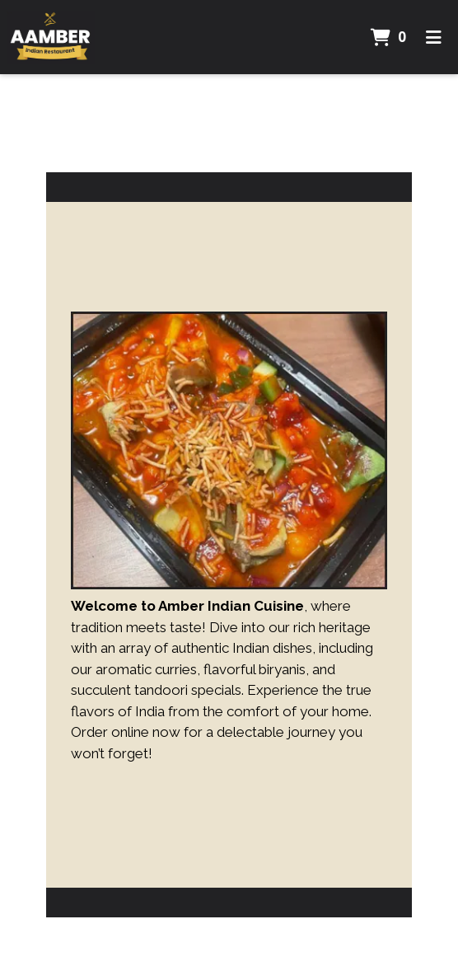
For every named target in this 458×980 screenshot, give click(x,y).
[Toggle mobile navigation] (434, 37)
